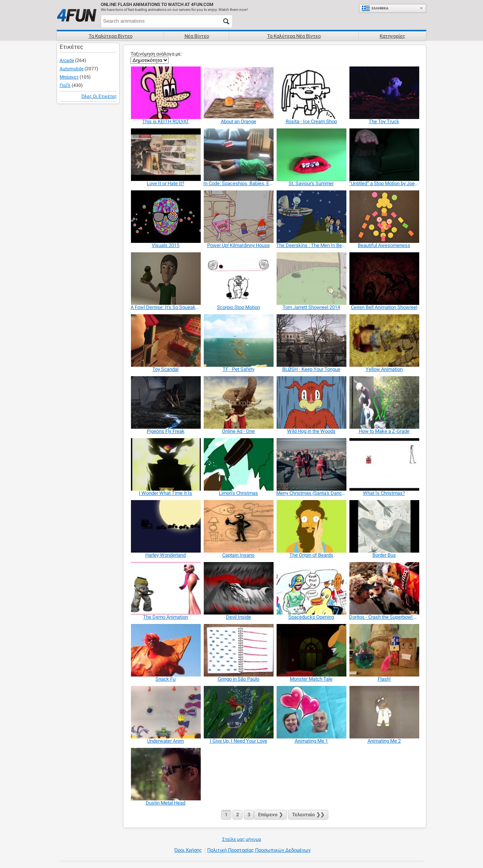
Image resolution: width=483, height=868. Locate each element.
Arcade (67, 60)
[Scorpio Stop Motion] (238, 279)
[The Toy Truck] (384, 93)
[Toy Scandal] (165, 341)
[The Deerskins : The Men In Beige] (311, 217)
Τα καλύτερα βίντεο (111, 36)
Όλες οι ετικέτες (99, 96)
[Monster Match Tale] (311, 650)
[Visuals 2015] (165, 217)
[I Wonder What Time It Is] (165, 464)
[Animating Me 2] (384, 712)
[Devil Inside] (238, 588)
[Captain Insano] (238, 526)
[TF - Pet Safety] (238, 341)
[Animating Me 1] (311, 712)
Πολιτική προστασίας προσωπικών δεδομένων (259, 850)
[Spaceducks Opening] (311, 588)
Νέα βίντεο (197, 36)
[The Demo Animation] (165, 588)
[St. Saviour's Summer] (311, 155)
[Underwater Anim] (165, 712)
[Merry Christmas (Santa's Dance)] (311, 464)
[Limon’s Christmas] (238, 464)
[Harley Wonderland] (165, 526)
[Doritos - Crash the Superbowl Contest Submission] (384, 588)
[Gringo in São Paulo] (238, 650)
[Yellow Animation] (384, 341)
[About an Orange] (238, 93)
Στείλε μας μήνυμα (242, 839)
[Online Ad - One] (238, 402)
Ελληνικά (375, 8)
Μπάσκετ (69, 77)
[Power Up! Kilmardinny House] (238, 217)
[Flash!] (384, 650)
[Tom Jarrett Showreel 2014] (311, 279)
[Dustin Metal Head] (165, 774)
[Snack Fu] (165, 650)
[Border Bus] (384, 526)
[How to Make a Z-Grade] (384, 402)
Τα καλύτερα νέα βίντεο (294, 36)
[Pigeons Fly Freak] (165, 402)
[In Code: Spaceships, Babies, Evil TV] (238, 155)
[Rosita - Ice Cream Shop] (311, 93)
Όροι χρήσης (188, 850)
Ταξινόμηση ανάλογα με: (156, 54)
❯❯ (308, 815)
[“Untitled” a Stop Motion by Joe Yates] (384, 155)
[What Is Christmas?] (384, 464)
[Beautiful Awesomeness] (384, 217)
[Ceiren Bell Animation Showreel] (384, 279)
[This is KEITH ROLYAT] (165, 93)
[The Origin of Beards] (311, 526)
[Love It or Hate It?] (165, 155)
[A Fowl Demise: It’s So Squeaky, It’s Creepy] (165, 279)
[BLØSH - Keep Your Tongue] (311, 341)
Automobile (72, 69)
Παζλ (65, 85)
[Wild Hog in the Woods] (311, 402)
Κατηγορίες (392, 36)
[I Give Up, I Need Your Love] (238, 712)
